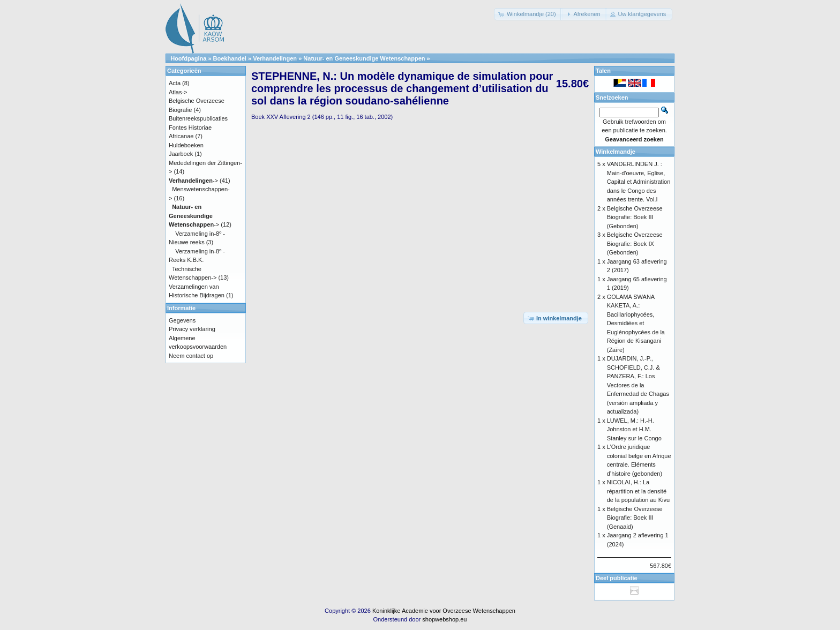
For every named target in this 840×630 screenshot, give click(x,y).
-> (193, 181)
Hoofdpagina (188, 58)
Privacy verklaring (192, 329)
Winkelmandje (616, 152)
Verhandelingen (275, 58)
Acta (175, 83)
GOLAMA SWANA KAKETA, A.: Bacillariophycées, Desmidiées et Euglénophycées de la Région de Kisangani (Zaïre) (636, 323)
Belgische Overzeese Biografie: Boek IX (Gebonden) (635, 243)
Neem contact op (191, 356)
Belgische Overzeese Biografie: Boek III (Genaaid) (635, 518)
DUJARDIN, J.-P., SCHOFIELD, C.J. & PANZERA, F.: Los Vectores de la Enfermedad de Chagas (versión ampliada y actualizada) (638, 385)
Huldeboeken (186, 145)
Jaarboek (181, 154)
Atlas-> (178, 92)
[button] (528, 14)
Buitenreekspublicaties (198, 118)
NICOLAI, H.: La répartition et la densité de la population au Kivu (638, 491)
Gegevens (182, 320)
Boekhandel (230, 58)
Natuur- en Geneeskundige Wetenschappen (364, 58)
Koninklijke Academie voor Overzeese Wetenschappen (444, 611)
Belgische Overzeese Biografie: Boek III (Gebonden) (635, 217)
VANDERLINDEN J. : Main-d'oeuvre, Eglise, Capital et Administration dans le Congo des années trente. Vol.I (639, 182)
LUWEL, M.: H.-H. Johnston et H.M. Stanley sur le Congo (634, 429)
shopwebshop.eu (444, 619)
